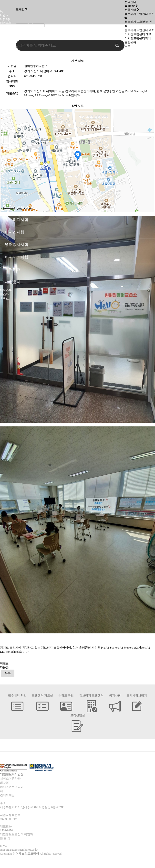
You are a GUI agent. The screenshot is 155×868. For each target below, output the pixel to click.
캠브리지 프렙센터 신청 (15, 157)
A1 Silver (6, 101)
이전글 (4, 663)
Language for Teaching (14, 130)
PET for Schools (10, 78)
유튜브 (4, 31)
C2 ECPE (6, 119)
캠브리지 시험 (9, 47)
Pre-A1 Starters (9, 64)
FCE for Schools (10, 82)
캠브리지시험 (9, 60)
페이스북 (6, 23)
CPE (3, 89)
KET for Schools (10, 75)
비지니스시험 (9, 134)
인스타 (4, 27)
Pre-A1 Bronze (9, 97)
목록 (8, 673)
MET (3, 112)
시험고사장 (7, 182)
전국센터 (6, 153)
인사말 (4, 43)
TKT (3, 127)
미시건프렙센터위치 (13, 170)
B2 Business (7, 142)
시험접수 (6, 178)
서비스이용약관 (10, 779)
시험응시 (6, 174)
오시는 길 (6, 55)
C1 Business (7, 146)
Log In (4, 15)
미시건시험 (7, 51)
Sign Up (5, 19)
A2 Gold (5, 104)
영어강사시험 (9, 123)
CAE (3, 86)
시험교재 (6, 186)
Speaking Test (8, 149)
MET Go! (6, 108)
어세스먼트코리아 (12, 39)
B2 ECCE (6, 115)
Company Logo (6, 5)
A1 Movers (7, 67)
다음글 (4, 667)
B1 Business (7, 138)
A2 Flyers (6, 71)
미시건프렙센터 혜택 (14, 166)
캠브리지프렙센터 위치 (15, 162)
